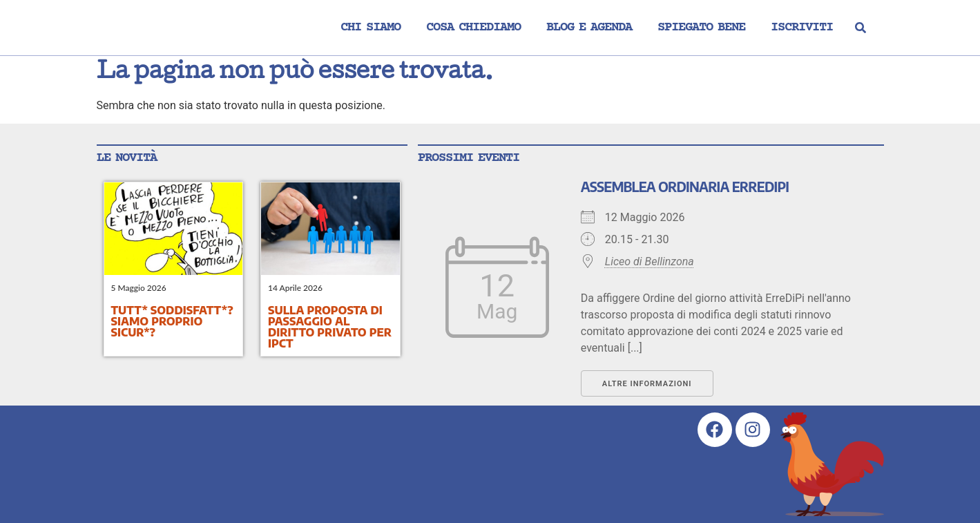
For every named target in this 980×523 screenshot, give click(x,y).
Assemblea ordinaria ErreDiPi (685, 187)
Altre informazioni (647, 384)
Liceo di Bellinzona (650, 261)
